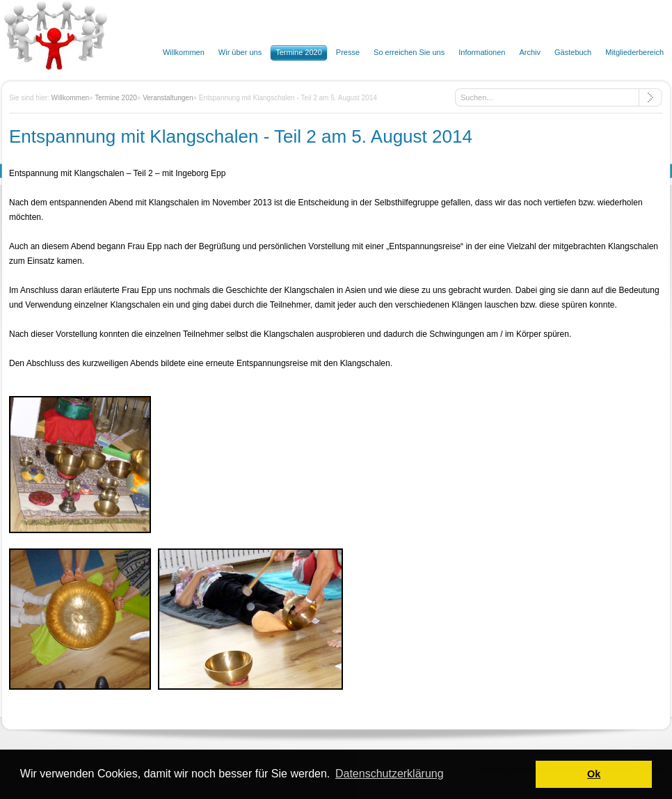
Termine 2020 (116, 98)
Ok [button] (594, 774)
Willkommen (70, 98)
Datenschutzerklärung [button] (390, 774)
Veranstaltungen (168, 98)
